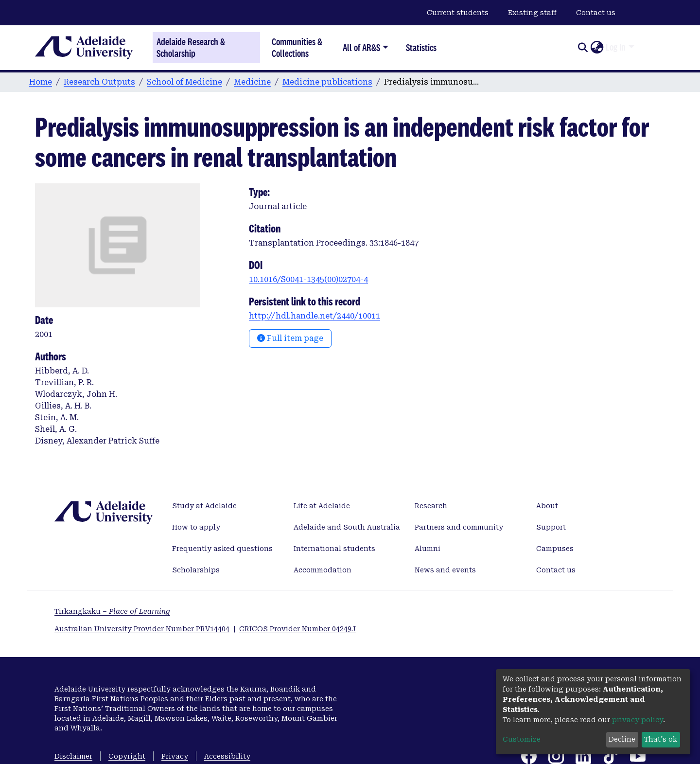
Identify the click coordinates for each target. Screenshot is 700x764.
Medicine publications (327, 82)
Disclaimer (73, 756)
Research (431, 506)
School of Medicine (184, 82)
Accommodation (323, 570)
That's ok (661, 739)
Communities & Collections (297, 47)
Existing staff (532, 13)
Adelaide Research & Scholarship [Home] (191, 48)
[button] (597, 48)
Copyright (127, 756)
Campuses (555, 549)
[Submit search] (583, 48)
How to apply (196, 527)
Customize (522, 739)
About (547, 506)
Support (551, 527)
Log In (616, 47)
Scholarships (196, 570)
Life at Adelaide (322, 506)
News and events (445, 570)
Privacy (175, 756)
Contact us (596, 13)
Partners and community (459, 527)
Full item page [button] (290, 338)
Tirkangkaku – (112, 611)
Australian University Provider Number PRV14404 (142, 629)
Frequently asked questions (222, 549)
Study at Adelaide (204, 506)
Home (41, 82)
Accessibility (227, 756)
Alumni (428, 549)
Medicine (252, 82)
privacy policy (638, 720)
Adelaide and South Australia (347, 527)
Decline (622, 739)
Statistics (421, 47)
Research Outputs (99, 82)
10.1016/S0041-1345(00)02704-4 (308, 279)
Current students (458, 13)
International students (334, 549)
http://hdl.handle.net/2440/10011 (315, 316)
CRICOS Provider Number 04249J (297, 629)
